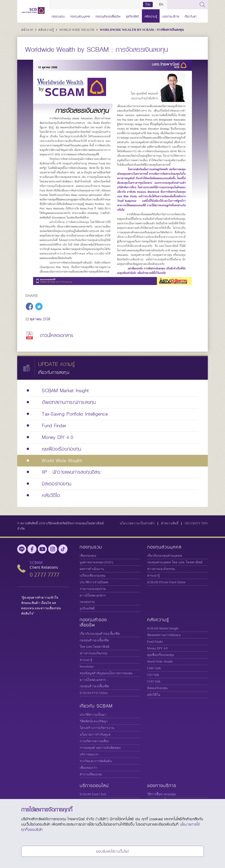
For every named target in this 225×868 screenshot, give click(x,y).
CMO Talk (154, 668)
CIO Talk (153, 675)
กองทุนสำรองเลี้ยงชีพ (108, 16)
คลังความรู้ (151, 16)
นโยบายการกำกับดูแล (95, 735)
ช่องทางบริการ (171, 16)
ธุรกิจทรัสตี (133, 16)
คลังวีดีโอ (154, 695)
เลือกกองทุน (88, 556)
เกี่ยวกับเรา (190, 16)
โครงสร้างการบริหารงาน (97, 728)
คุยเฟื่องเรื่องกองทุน (161, 655)
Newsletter (87, 667)
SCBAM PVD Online (94, 693)
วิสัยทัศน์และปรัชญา (94, 721)
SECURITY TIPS (196, 523)
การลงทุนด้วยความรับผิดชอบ (100, 748)
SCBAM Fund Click (93, 794)
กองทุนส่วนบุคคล (80, 16)
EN (161, 5)
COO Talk (154, 681)
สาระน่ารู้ (154, 576)
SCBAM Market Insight (163, 628)
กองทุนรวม (58, 16)
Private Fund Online (166, 582)
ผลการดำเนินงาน (92, 569)
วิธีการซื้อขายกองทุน (162, 794)
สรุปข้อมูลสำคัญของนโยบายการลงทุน (106, 673)
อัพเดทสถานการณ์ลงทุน (164, 635)
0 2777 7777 (44, 575)
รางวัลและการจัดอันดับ (96, 761)
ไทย (148, 5)
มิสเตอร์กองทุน (157, 688)
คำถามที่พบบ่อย (91, 774)
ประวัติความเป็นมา (93, 715)
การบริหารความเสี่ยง (94, 741)
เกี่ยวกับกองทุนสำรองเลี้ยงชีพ (100, 634)
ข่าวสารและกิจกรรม (161, 569)
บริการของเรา (89, 754)
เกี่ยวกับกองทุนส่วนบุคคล (165, 556)
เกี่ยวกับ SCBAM (96, 706)
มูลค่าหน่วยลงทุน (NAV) (96, 562)
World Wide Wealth (77, 30)
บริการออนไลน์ (94, 786)
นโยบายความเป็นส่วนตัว (137, 523)
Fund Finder (155, 642)
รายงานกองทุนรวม (93, 589)
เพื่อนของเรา (88, 768)
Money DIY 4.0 (157, 648)
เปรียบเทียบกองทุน (93, 576)
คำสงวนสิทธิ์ (170, 523)
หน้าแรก (28, 30)
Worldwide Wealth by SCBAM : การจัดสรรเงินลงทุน (142, 30)
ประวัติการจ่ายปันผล (94, 582)
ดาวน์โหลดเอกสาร (57, 335)
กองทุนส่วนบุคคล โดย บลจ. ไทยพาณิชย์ (175, 562)
